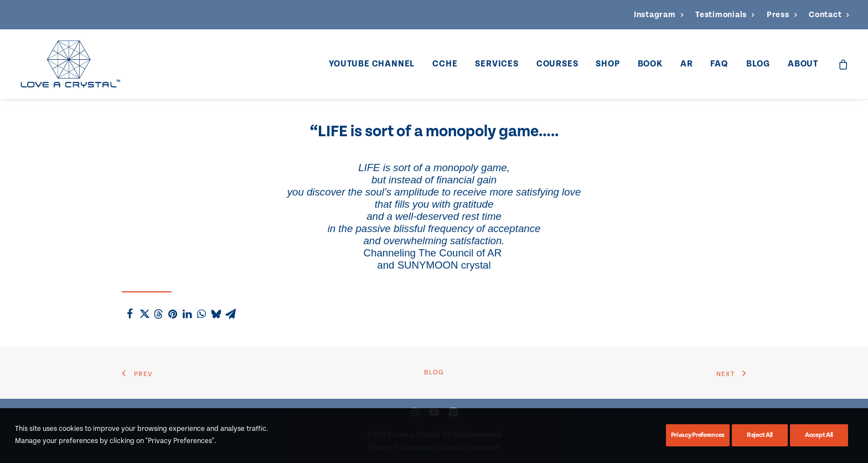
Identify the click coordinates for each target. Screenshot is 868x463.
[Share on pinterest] (173, 314)
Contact (829, 15)
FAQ (719, 64)
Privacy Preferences (698, 435)
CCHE (445, 64)
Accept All (819, 435)
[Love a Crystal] (70, 64)
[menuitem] (658, 15)
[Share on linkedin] (187, 314)
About (803, 64)
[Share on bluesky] (216, 314)
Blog (758, 64)
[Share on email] (230, 314)
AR (687, 64)
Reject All (760, 435)
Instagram (658, 15)
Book (650, 64)
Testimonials (725, 15)
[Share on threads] (158, 314)
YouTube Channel (372, 64)
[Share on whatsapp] (201, 314)
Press (782, 15)
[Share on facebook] (130, 314)
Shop (608, 64)
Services (497, 64)
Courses (557, 64)
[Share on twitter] (144, 314)
